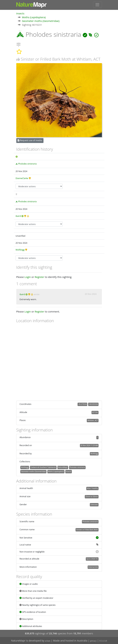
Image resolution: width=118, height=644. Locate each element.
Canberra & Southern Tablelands (43, 467)
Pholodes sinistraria (27, 164)
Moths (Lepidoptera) (34, 17)
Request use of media (30, 140)
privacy (93, 641)
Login (28, 277)
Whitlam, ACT (93, 420)
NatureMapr (63, 467)
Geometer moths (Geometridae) (41, 21)
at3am (48, 641)
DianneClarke (22, 178)
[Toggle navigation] (97, 5)
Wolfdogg (20, 250)
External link (93, 567)
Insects (20, 13)
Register (39, 277)
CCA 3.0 (103, 641)
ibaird (18, 216)
